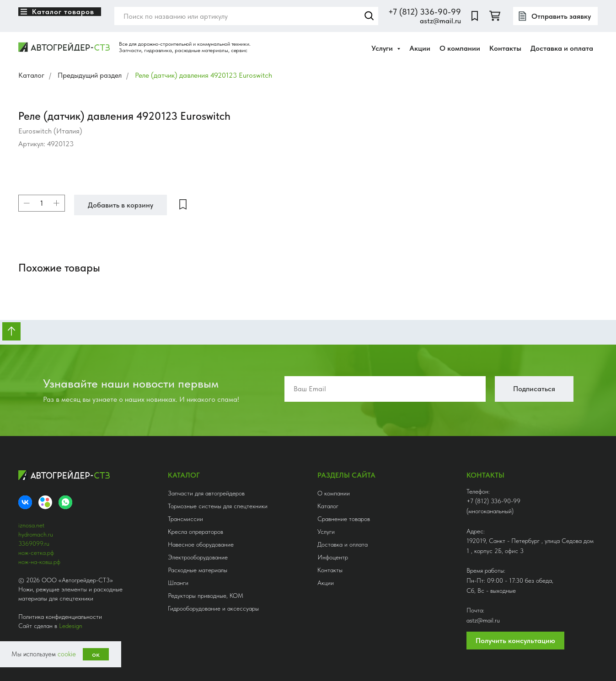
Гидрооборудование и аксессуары (213, 608)
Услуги (326, 532)
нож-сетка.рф (36, 553)
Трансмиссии (185, 519)
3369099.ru (34, 543)
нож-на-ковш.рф (39, 562)
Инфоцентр (333, 557)
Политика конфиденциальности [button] (60, 617)
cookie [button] (67, 654)
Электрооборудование (198, 557)
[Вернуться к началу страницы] (11, 331)
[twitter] (495, 16)
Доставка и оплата (562, 48)
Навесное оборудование (201, 544)
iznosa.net (31, 525)
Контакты (505, 48)
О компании (460, 48)
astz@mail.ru (440, 21)
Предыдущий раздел (90, 75)
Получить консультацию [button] (515, 641)
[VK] (25, 502)
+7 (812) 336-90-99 (425, 12)
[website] (475, 16)
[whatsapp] (65, 502)
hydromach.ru (36, 534)
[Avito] (45, 502)
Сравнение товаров (344, 519)
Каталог (31, 75)
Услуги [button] (383, 48)
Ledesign (71, 626)
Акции (420, 48)
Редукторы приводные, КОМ (206, 596)
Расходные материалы (198, 570)
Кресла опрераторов (196, 532)
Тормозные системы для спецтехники (218, 506)
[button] (555, 16)
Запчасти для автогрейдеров (206, 493)
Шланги (178, 583)
